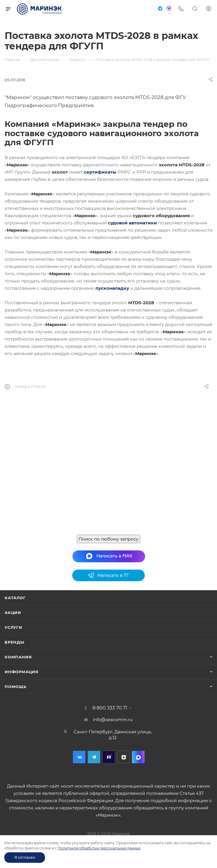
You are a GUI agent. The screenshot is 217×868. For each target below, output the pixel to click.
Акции (13, 613)
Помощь (16, 687)
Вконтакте (79, 757)
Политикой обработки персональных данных (99, 848)
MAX (138, 757)
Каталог (15, 598)
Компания (18, 657)
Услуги (13, 627)
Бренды (15, 642)
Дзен (123, 757)
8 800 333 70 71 (110, 708)
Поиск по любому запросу (108, 539)
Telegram (94, 757)
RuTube (109, 757)
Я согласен (25, 857)
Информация (22, 672)
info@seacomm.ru (113, 720)
